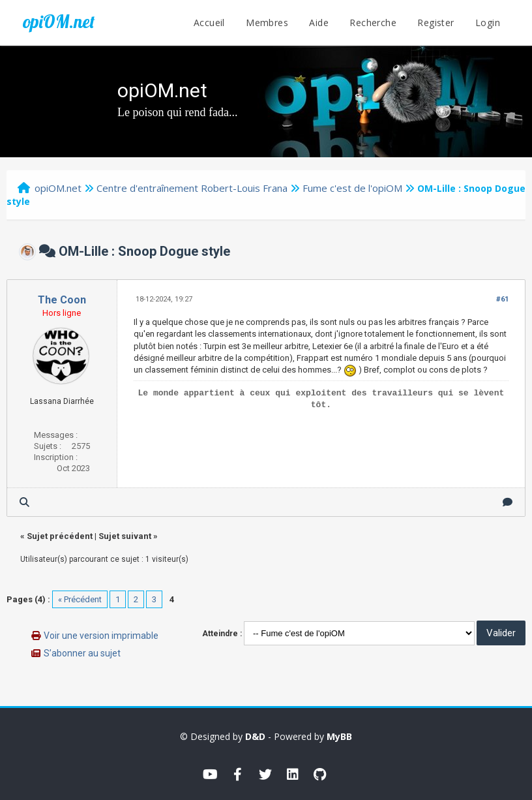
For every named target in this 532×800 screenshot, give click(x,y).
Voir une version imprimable (101, 636)
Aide (319, 23)
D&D (255, 736)
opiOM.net (59, 22)
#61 (502, 299)
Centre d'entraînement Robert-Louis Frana (192, 188)
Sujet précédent (60, 536)
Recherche (373, 23)
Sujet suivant (125, 536)
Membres (267, 23)
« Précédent (80, 599)
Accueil (209, 23)
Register (436, 23)
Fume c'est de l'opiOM (352, 188)
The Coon (62, 300)
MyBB (339, 736)
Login (488, 23)
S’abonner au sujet (82, 653)
